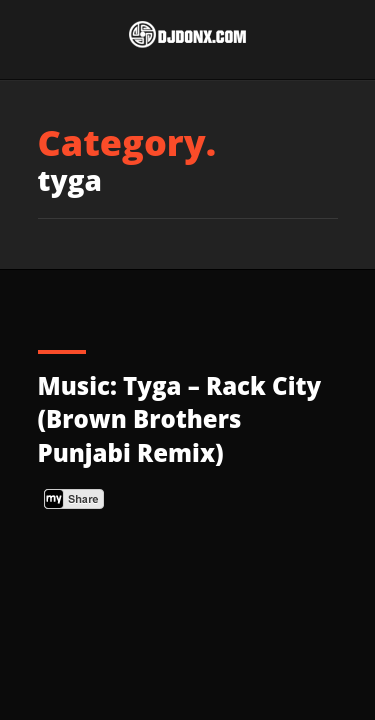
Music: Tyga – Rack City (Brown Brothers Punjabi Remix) (180, 419)
